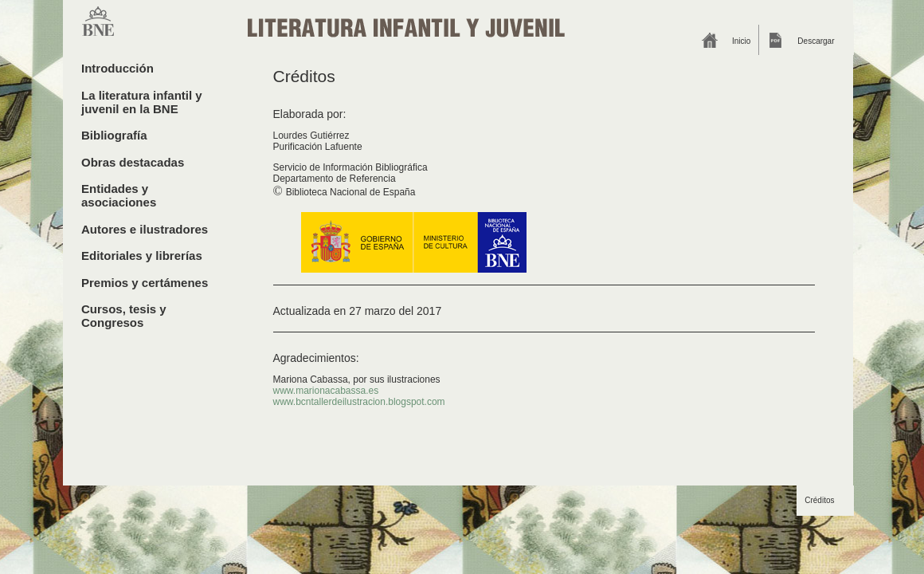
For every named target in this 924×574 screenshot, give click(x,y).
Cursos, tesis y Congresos (124, 316)
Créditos (819, 500)
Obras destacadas (133, 162)
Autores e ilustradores (145, 229)
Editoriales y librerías (142, 256)
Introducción (117, 68)
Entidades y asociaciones (119, 195)
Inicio (741, 41)
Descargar (816, 41)
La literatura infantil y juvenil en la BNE (142, 102)
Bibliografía (114, 135)
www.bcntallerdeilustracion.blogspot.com (359, 402)
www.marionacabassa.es (326, 391)
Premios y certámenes (145, 283)
